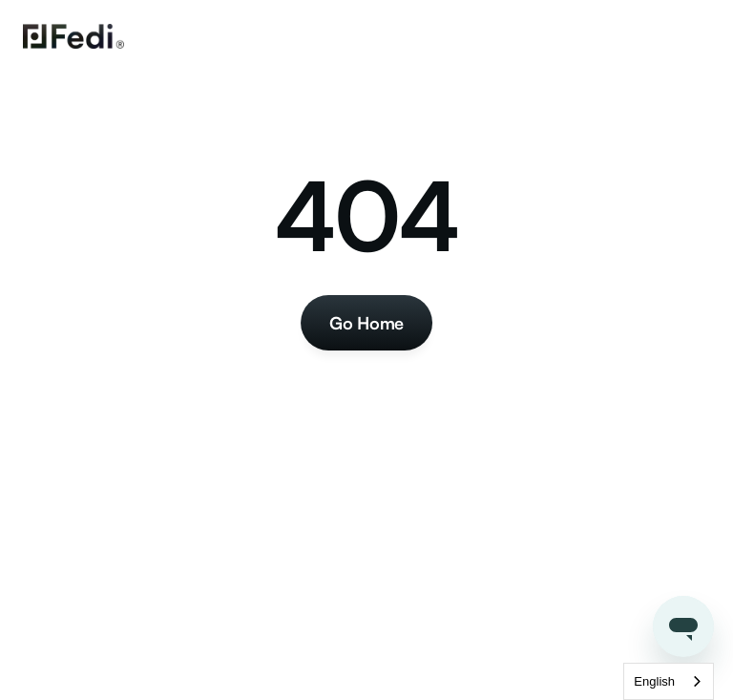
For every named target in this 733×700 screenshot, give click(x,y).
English (654, 681)
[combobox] (669, 681)
